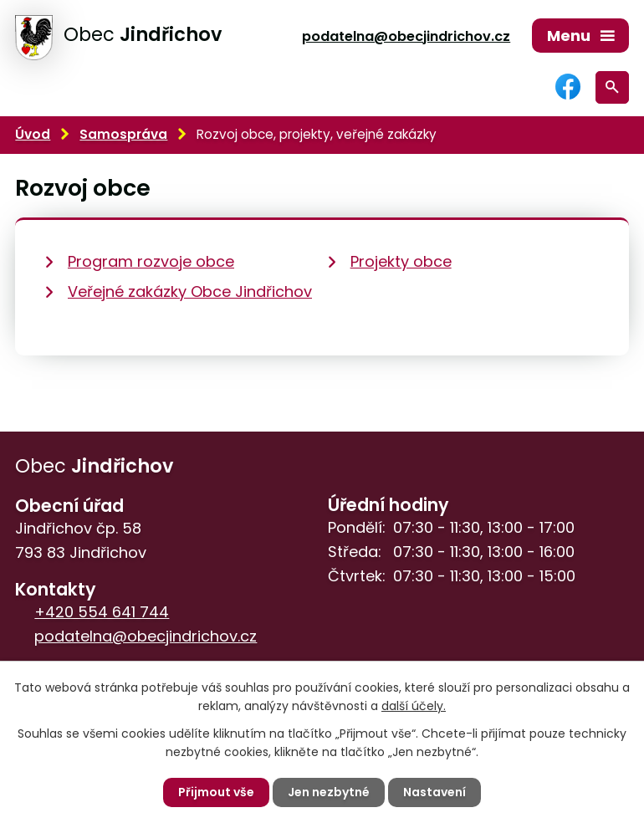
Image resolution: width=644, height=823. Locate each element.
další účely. (414, 706)
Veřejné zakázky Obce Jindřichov (190, 291)
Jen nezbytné (329, 792)
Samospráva (123, 134)
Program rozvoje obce (151, 261)
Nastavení (434, 792)
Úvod (33, 134)
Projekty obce (401, 261)
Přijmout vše (216, 792)
